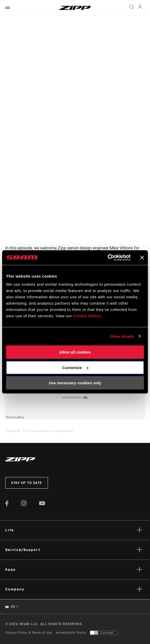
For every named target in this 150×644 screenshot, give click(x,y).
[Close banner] (142, 258)
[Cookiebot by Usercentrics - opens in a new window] (108, 258)
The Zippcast (13, 431)
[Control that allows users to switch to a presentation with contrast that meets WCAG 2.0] (104, 633)
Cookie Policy (87, 316)
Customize (75, 368)
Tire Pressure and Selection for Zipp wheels (48, 431)
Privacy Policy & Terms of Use (29, 633)
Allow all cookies (75, 352)
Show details (122, 336)
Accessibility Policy (71, 633)
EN (10, 607)
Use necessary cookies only (75, 383)
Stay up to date (27, 483)
